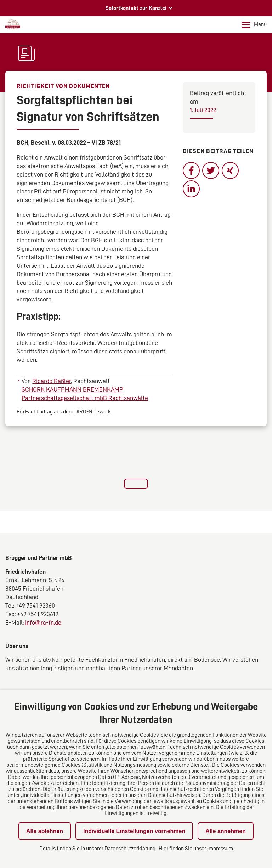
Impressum (220, 849)
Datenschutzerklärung (130, 849)
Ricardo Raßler (52, 381)
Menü (254, 25)
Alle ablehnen (45, 831)
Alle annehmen (226, 831)
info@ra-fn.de (43, 623)
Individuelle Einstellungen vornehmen (134, 831)
